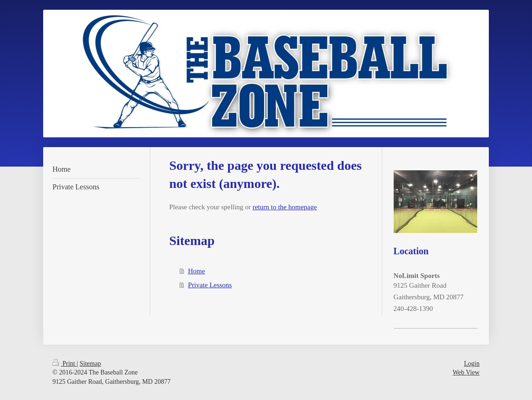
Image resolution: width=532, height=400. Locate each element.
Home (197, 271)
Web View (466, 372)
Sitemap (91, 364)
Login (472, 364)
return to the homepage (285, 207)
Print (65, 364)
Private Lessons (210, 285)
